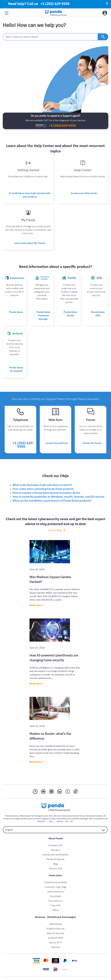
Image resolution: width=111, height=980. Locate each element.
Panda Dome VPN (98, 314)
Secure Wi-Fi (56, 942)
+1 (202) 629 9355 (62, 125)
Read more (35, 605)
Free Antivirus (55, 901)
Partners (56, 947)
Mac (51, 821)
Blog (56, 864)
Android (60, 821)
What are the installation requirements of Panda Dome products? (52, 501)
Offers (55, 910)
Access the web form (57, 443)
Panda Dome (16, 312)
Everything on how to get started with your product (30, 195)
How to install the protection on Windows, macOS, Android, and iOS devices (58, 497)
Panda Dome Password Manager (43, 315)
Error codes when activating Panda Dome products (43, 489)
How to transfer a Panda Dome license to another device (46, 493)
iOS (72, 821)
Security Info (56, 868)
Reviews (55, 850)
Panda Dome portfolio (56, 882)
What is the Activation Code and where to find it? (42, 485)
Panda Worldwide (55, 859)
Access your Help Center (84, 193)
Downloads (56, 896)
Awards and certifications (56, 855)
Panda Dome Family (71, 314)
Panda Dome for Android (16, 369)
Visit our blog (54, 530)
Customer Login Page (56, 887)
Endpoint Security (56, 929)
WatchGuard (56, 924)
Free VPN (55, 905)
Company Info (55, 845)
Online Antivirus (56, 892)
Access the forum (92, 443)
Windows (41, 821)
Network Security (55, 933)
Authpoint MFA (55, 938)
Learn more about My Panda (30, 243)
